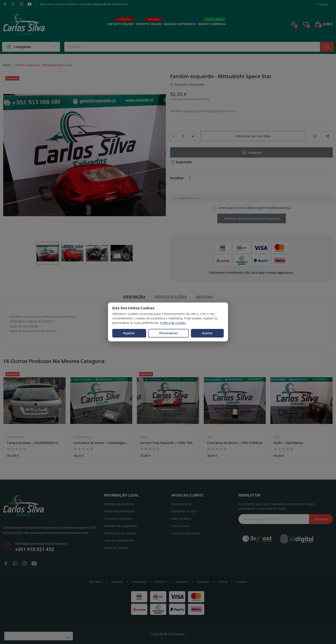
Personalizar (169, 333)
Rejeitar (129, 333)
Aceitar (207, 333)
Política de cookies (173, 323)
